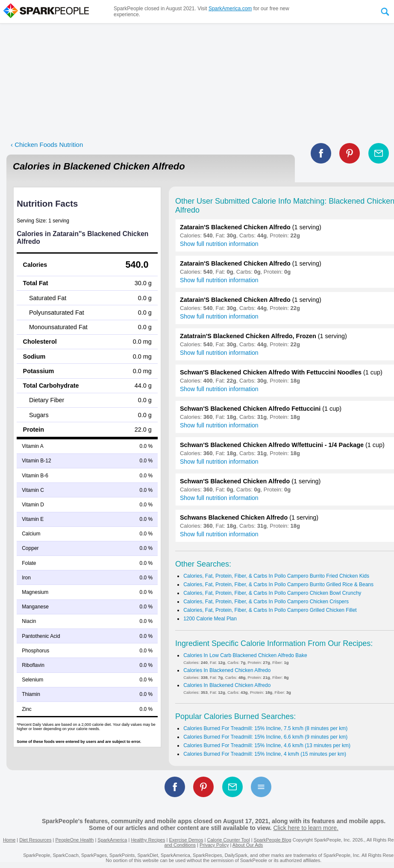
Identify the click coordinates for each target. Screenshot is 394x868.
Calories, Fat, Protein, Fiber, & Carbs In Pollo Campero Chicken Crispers (266, 602)
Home (9, 840)
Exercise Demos (186, 840)
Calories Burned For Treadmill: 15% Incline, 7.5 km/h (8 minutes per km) (265, 728)
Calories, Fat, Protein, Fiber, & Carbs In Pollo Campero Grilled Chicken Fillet (270, 610)
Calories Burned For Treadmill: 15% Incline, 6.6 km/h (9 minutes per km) (265, 737)
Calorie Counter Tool (229, 840)
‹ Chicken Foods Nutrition (47, 145)
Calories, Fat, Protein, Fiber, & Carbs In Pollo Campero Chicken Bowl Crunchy (272, 593)
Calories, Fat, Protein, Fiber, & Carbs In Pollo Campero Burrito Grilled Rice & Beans (278, 585)
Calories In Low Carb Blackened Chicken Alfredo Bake (245, 655)
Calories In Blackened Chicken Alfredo (227, 670)
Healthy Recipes (148, 840)
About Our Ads (248, 845)
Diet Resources (35, 840)
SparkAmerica (112, 840)
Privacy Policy (214, 845)
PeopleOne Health (74, 840)
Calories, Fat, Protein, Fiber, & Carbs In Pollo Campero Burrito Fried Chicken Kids (276, 576)
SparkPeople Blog (273, 840)
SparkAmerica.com (230, 9)
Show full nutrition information (219, 244)
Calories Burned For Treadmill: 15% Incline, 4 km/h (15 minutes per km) (265, 754)
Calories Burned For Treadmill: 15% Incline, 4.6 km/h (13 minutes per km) (267, 745)
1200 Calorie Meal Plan (210, 619)
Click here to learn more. (306, 828)
